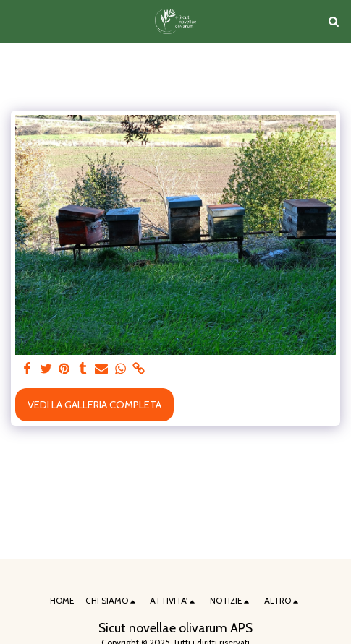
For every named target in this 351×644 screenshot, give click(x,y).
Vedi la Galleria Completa (94, 405)
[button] (16, 21)
